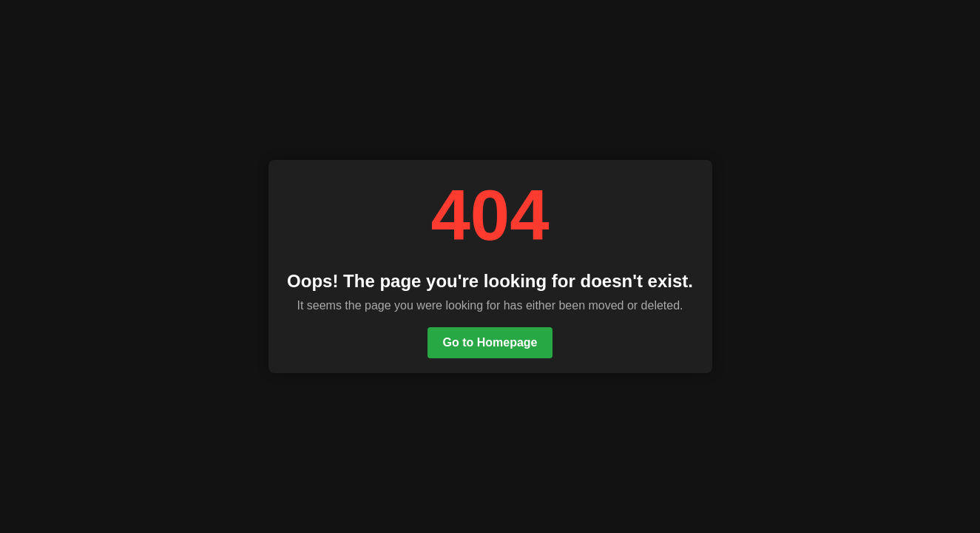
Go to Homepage (490, 342)
